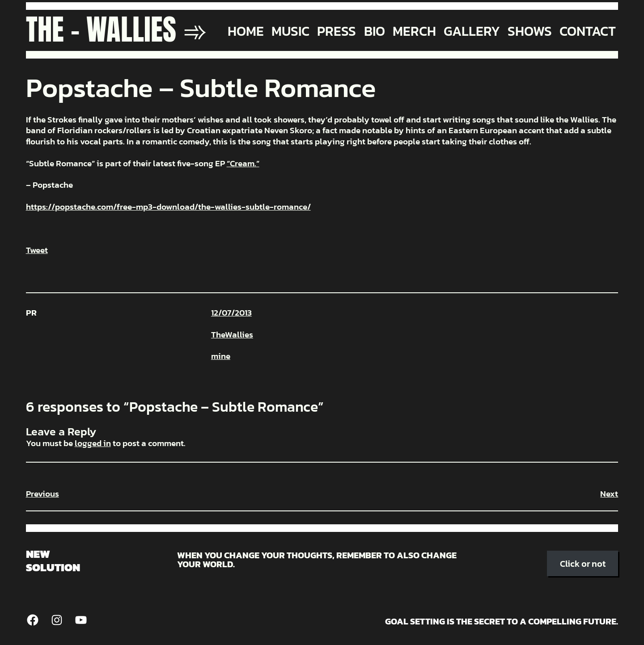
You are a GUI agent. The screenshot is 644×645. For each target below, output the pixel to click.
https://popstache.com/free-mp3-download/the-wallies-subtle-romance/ (168, 207)
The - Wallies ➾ (117, 29)
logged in (93, 443)
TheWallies (232, 335)
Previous (42, 494)
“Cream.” (243, 163)
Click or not (583, 564)
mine (221, 356)
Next (609, 494)
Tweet (37, 250)
